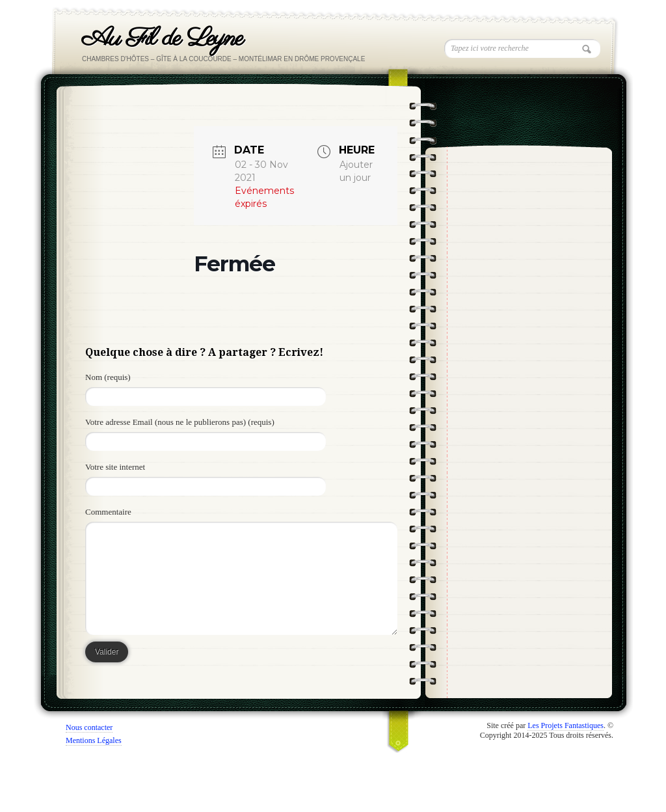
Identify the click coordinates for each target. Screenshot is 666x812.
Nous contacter (89, 727)
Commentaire (108, 512)
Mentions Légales (94, 740)
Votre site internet (115, 467)
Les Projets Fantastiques (566, 725)
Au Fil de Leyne (162, 39)
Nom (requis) (108, 377)
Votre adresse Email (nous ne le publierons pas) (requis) (180, 422)
